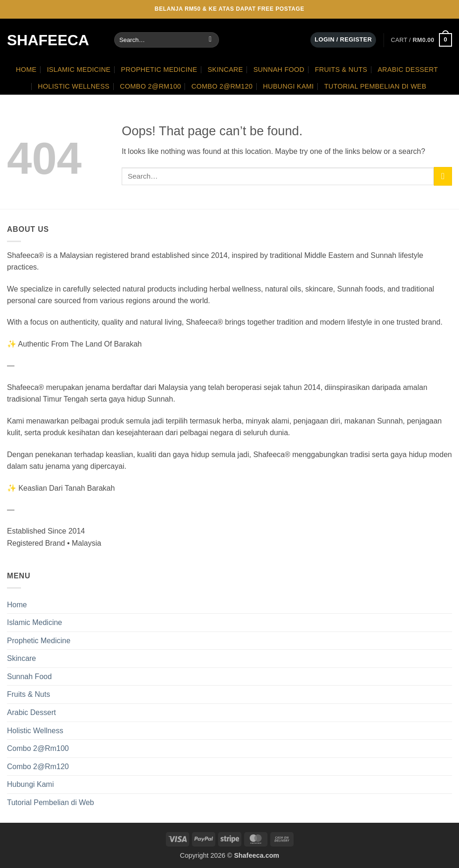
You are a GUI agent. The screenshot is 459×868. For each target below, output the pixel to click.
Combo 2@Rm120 (222, 86)
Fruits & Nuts (341, 69)
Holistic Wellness (74, 86)
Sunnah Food (279, 69)
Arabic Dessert (408, 69)
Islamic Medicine (79, 69)
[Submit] (210, 40)
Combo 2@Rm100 (150, 86)
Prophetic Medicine (159, 69)
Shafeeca (48, 40)
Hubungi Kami (288, 86)
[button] (343, 40)
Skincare (225, 69)
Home (26, 69)
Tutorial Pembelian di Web (375, 86)
